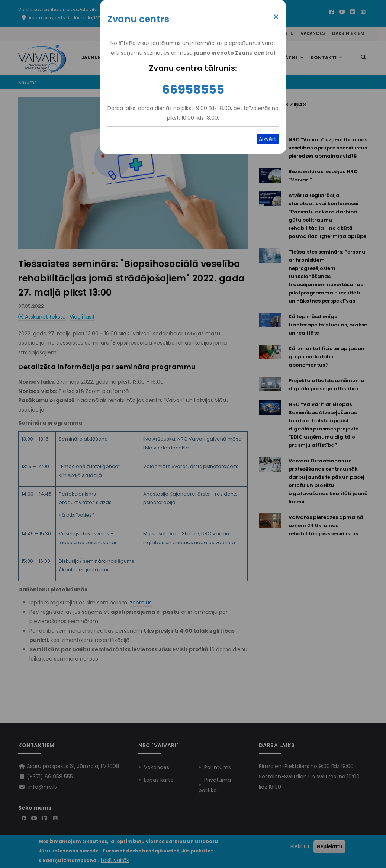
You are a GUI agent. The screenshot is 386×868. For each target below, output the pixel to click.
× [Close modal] (276, 17)
